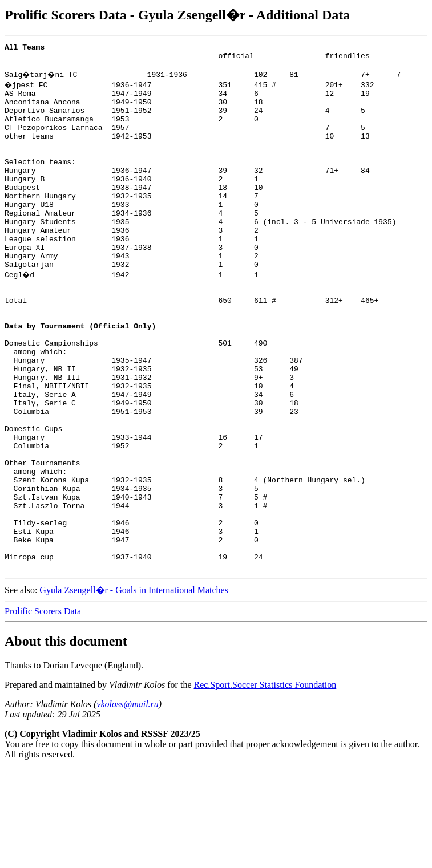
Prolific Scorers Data (43, 710)
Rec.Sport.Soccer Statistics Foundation (265, 784)
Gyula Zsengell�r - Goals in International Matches (134, 689)
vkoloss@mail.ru (128, 803)
